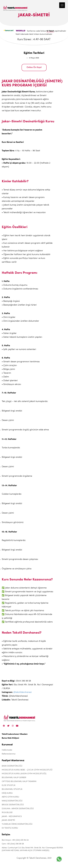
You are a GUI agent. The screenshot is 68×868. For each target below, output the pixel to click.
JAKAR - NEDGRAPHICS (12, 816)
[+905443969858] (59, 859)
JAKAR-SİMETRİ (8, 820)
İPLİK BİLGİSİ (7, 813)
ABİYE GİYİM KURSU (10, 797)
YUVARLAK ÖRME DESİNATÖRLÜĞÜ (17, 824)
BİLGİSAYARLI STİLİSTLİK (12, 789)
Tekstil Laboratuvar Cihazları (15, 734)
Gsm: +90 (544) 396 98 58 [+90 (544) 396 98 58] (13, 844)
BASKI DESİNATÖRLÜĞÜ (12, 766)
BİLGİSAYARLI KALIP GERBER (14, 778)
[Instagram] (13, 726)
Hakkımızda (7, 750)
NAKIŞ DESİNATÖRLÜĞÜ (12, 801)
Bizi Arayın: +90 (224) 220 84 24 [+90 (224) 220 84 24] (15, 840)
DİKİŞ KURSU (7, 793)
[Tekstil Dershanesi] (15, 6)
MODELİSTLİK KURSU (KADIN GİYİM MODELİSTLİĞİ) (24, 774)
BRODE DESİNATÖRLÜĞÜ (13, 805)
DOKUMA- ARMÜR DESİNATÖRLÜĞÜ (18, 809)
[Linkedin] (17, 726)
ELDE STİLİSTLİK (9, 785)
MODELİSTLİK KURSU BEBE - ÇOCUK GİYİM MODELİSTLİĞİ (27, 770)
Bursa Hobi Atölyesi (10, 738)
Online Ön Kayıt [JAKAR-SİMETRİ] (34, 67)
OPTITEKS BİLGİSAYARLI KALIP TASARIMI (19, 781)
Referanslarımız (9, 754)
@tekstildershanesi (23, 692)
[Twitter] (8, 726)
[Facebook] (4, 726)
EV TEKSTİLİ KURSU (10, 828)
